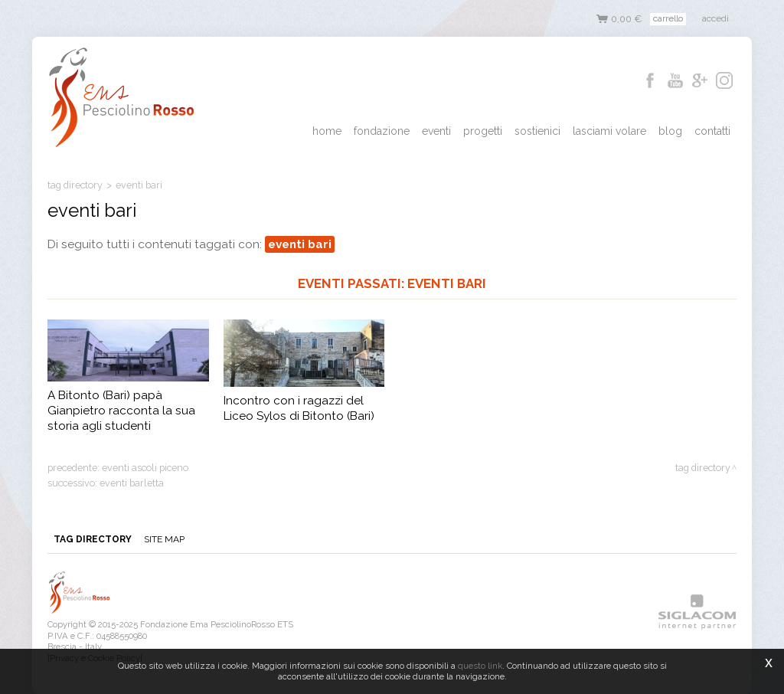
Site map (164, 539)
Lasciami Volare (609, 131)
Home (327, 131)
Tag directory (75, 185)
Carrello (668, 18)
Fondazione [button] (382, 131)
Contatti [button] (712, 131)
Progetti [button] (483, 131)
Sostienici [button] (537, 131)
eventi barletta (132, 483)
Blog (670, 131)
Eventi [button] (436, 131)
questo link (480, 666)
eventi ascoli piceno (145, 468)
